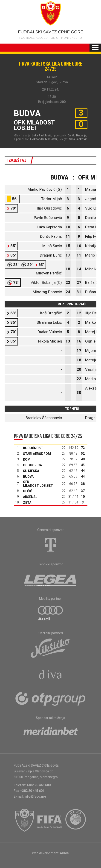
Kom (27, 459)
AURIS (65, 853)
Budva (28, 477)
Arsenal (30, 497)
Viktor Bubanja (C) (46, 282)
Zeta (27, 503)
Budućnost (33, 448)
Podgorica (32, 465)
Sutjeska (31, 471)
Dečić (28, 491)
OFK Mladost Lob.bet (38, 484)
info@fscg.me (35, 796)
